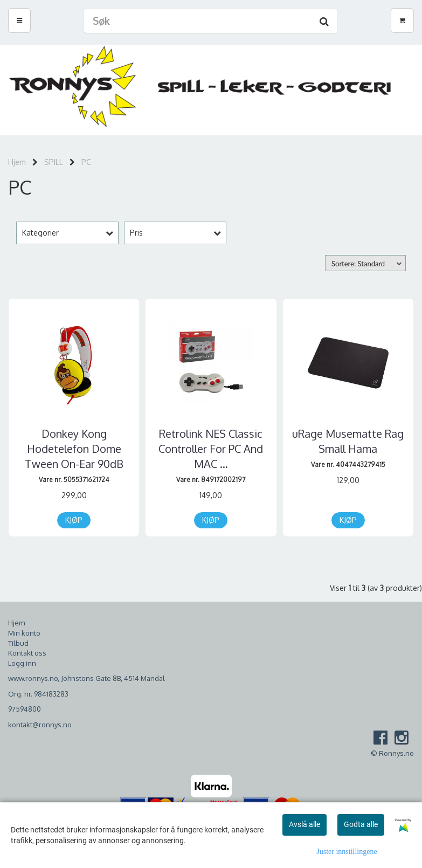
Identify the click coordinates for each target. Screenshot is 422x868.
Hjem (17, 162)
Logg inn (22, 663)
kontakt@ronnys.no (40, 725)
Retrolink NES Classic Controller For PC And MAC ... (211, 449)
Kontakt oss (27, 653)
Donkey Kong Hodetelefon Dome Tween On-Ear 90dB (74, 449)
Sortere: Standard (358, 264)
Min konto (24, 633)
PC (86, 162)
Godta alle (361, 824)
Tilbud (18, 643)
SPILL (54, 162)
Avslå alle (305, 824)
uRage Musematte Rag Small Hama (348, 441)
